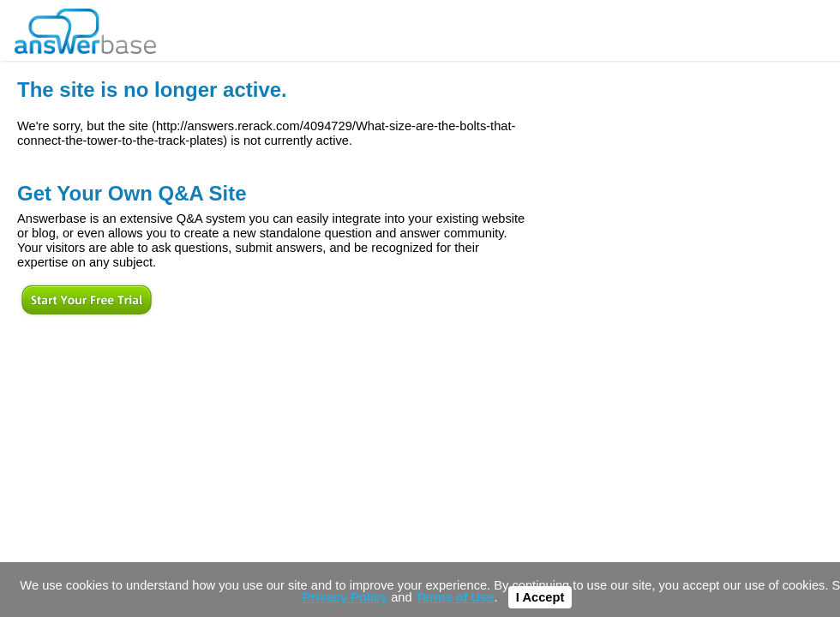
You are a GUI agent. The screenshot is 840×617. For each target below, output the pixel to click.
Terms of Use (455, 597)
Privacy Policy (345, 597)
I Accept (540, 597)
